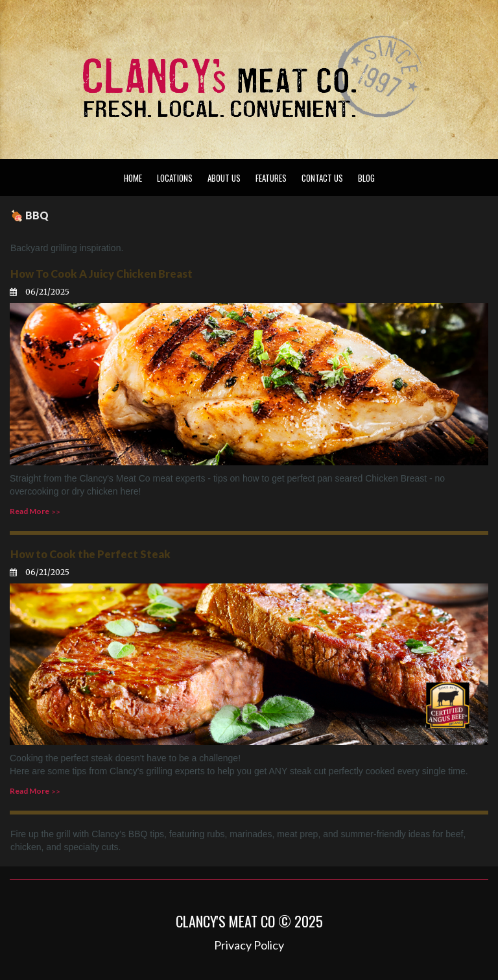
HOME (133, 178)
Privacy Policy (249, 943)
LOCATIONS (175, 178)
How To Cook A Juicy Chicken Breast (100, 274)
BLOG (366, 178)
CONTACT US (322, 178)
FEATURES (271, 178)
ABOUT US (224, 178)
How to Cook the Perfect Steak (89, 553)
